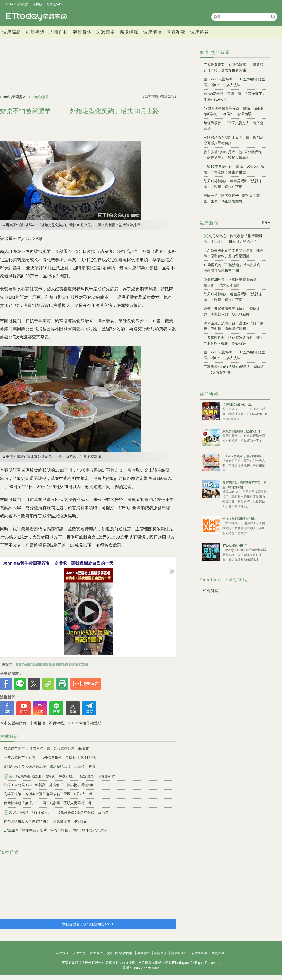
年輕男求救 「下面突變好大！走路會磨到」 (233, 126)
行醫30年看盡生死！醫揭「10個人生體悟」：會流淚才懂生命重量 (234, 169)
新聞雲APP (55, 4)
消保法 (62, 665)
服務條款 (160, 953)
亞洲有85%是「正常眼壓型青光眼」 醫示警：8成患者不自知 (233, 282)
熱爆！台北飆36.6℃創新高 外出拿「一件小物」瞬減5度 (49, 785)
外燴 (83, 665)
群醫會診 (82, 32)
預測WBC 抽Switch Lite (237, 405)
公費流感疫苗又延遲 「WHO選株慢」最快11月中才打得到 (51, 758)
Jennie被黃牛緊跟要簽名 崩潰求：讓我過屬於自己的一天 (58, 563)
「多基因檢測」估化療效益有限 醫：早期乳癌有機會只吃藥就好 (233, 340)
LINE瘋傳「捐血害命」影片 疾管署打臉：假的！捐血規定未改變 (55, 830)
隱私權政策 (179, 953)
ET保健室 (210, 591)
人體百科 (59, 32)
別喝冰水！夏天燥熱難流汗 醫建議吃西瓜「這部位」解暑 (50, 766)
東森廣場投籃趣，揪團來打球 (241, 431)
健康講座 (153, 32)
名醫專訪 (35, 32)
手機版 (38, 4)
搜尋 (273, 17)
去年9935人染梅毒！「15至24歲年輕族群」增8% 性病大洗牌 (234, 82)
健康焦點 (12, 32)
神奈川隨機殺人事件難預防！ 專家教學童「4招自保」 (47, 821)
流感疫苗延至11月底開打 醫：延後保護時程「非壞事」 (48, 749)
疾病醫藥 (106, 32)
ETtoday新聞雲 (17, 4)
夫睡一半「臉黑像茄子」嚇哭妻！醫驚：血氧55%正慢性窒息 (232, 198)
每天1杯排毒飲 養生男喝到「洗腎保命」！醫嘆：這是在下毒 (233, 184)
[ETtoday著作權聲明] (85, 723)
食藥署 (49, 665)
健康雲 (36, 17)
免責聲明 (218, 953)
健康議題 (129, 32)
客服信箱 (143, 953)
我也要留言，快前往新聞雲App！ (88, 924)
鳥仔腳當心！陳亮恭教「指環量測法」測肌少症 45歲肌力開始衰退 (233, 239)
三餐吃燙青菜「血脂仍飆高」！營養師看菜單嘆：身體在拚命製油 (233, 67)
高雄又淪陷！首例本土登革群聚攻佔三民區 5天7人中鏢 (48, 794)
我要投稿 (62, 953)
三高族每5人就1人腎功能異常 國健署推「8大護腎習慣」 (234, 370)
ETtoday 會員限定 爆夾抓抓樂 (242, 456)
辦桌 (74, 665)
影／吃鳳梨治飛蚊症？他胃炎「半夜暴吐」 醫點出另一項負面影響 (59, 776)
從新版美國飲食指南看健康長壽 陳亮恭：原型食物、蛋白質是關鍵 (233, 253)
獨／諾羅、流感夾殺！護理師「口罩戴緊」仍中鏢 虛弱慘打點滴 (233, 326)
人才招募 (79, 953)
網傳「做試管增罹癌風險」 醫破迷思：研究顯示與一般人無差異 (232, 311)
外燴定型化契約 (29, 665)
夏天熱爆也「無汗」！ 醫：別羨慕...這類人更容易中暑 (48, 803)
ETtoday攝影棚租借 (235, 545)
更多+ (266, 222)
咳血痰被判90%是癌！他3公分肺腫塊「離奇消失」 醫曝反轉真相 (233, 155)
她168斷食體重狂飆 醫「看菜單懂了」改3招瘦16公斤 (235, 97)
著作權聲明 (199, 953)
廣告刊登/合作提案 (119, 953)
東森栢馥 (176, 32)
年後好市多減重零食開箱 (239, 519)
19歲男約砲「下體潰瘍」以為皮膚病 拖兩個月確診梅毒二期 (234, 268)
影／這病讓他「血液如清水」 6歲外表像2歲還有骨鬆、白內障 (56, 813)
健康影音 (200, 32)
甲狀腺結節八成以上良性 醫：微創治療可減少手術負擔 (233, 140)
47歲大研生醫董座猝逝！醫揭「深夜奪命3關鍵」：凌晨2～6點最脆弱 (234, 111)
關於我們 (97, 953)
